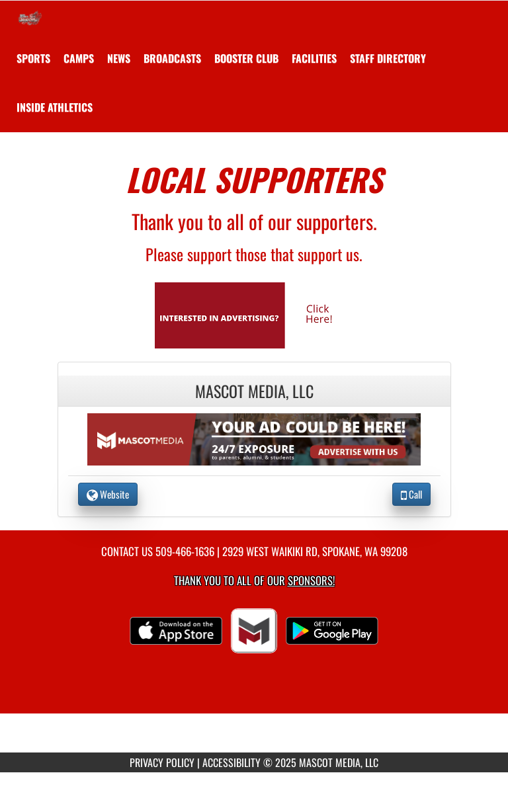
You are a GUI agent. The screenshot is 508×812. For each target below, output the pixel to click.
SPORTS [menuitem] (33, 58)
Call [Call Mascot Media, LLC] (411, 494)
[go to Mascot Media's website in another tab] (254, 314)
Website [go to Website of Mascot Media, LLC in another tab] (108, 494)
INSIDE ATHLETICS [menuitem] (55, 107)
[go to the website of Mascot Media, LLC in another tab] (254, 438)
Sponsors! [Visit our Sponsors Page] (311, 580)
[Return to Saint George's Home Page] (30, 17)
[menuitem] (79, 58)
